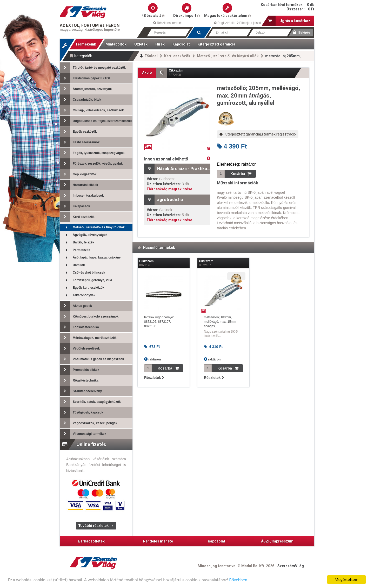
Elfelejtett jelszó (249, 23)
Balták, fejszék (77, 243)
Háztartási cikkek (79, 185)
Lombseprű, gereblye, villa (86, 280)
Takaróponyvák (78, 295)
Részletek (154, 378)
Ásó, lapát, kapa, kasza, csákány (90, 258)
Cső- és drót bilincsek (82, 273)
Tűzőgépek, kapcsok (81, 412)
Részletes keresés (168, 23)
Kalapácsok (75, 206)
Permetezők (75, 250)
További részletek (94, 526)
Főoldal (151, 56)
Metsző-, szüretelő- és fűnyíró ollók (228, 56)
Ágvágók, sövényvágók (84, 235)
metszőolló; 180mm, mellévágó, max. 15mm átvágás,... (220, 322)
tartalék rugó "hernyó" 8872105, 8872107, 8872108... (159, 322)
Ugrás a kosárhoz (289, 21)
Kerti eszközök (177, 56)
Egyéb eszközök (78, 132)
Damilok (72, 265)
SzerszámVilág (291, 566)
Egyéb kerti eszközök (82, 288)
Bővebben (238, 580)
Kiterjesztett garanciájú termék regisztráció (258, 134)
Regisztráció (224, 23)
